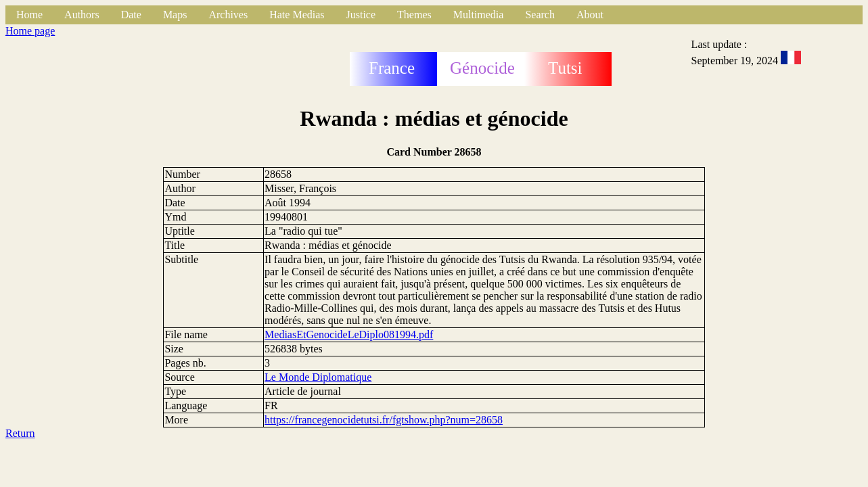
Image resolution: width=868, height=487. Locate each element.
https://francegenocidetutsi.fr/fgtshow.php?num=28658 (384, 420)
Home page (30, 31)
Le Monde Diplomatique (318, 377)
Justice (361, 15)
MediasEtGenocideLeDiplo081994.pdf (349, 334)
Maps (175, 15)
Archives (228, 15)
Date (131, 15)
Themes (414, 15)
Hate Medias (297, 15)
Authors (82, 15)
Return (20, 433)
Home (29, 15)
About (590, 15)
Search (540, 15)
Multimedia (479, 15)
